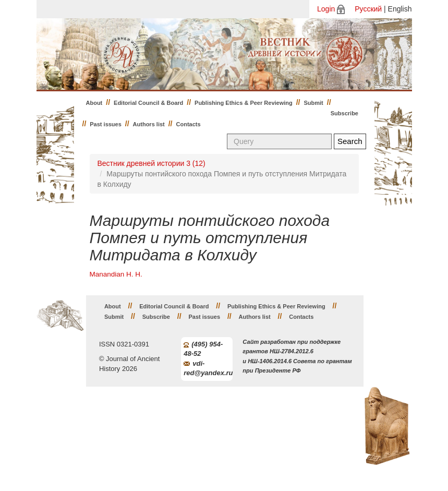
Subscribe (344, 113)
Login (326, 9)
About (94, 103)
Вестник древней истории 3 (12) (152, 163)
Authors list (149, 124)
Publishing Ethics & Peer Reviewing (244, 103)
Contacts (189, 124)
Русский (368, 9)
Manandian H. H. (116, 274)
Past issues (106, 124)
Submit (314, 103)
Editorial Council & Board (148, 103)
